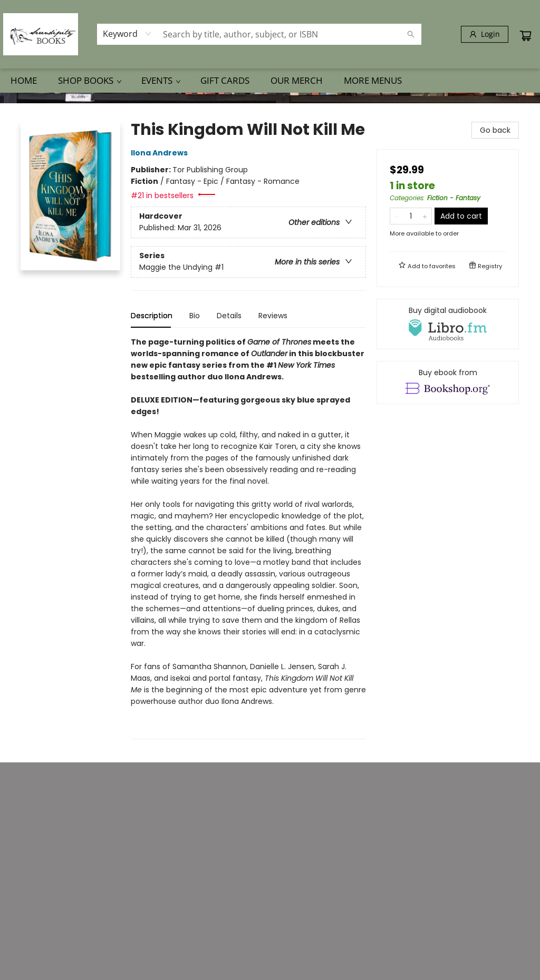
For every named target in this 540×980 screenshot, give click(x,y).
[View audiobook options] (448, 324)
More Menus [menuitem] (373, 80)
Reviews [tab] (273, 316)
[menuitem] (24, 81)
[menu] (270, 81)
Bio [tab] (195, 316)
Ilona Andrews (161, 153)
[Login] (485, 34)
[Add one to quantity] (425, 216)
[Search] (411, 34)
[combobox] (127, 34)
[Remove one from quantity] (397, 216)
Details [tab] (229, 316)
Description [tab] (152, 316)
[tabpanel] (248, 538)
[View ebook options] (448, 383)
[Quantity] (411, 216)
